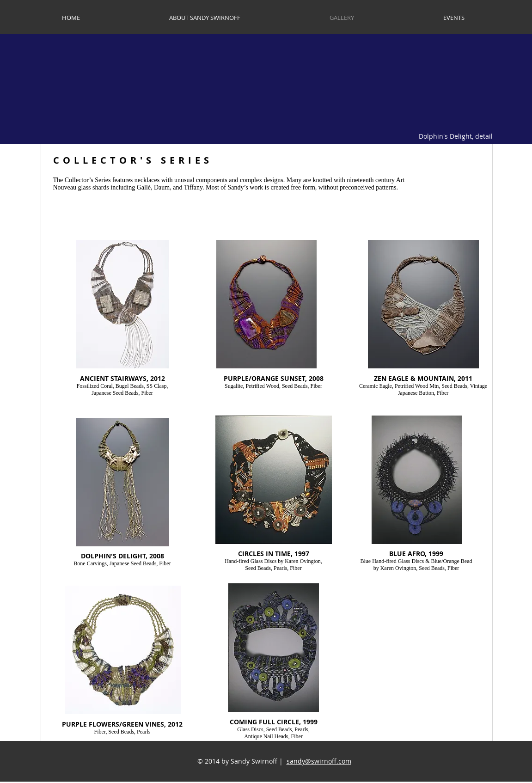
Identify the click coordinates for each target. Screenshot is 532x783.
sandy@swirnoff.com (319, 761)
